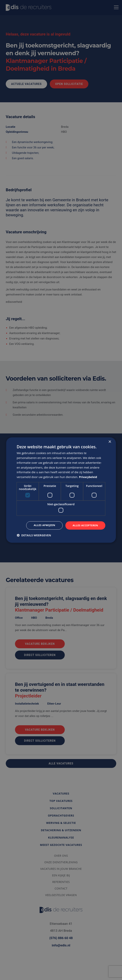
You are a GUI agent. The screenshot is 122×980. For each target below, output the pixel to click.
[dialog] (61, 490)
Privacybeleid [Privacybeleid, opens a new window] (89, 477)
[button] (34, 535)
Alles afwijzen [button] (42, 525)
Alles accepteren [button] (85, 525)
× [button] (110, 442)
